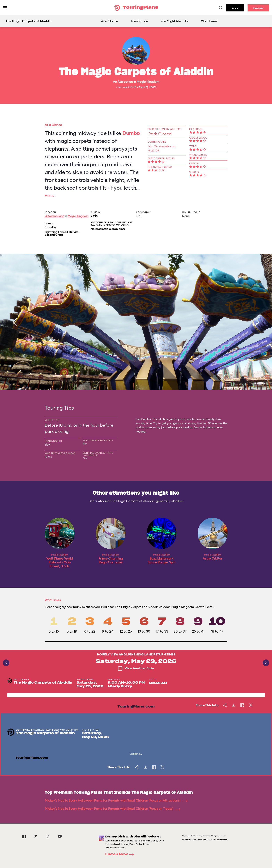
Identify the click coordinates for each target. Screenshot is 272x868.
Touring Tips (139, 21)
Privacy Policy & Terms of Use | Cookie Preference (205, 840)
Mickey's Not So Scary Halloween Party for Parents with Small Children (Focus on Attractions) (116, 800)
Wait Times (209, 21)
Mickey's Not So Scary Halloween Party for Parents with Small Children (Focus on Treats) (113, 809)
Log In (235, 8)
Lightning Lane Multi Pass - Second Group (62, 233)
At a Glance (110, 21)
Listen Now (121, 854)
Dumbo (131, 133)
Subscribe (258, 8)
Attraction (125, 82)
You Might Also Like (175, 21)
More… (50, 196)
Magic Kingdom (148, 82)
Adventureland (54, 216)
